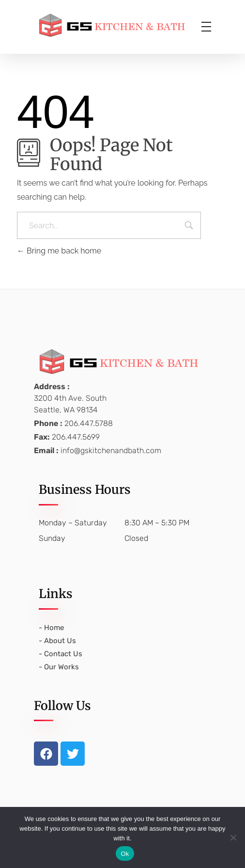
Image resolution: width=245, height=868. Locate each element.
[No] (233, 837)
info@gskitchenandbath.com (111, 450)
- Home (51, 628)
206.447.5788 (89, 423)
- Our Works (59, 667)
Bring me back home (59, 251)
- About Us (57, 641)
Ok (125, 854)
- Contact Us (61, 654)
